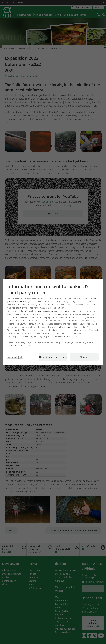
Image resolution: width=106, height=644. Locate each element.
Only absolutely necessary (53, 357)
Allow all (84, 357)
